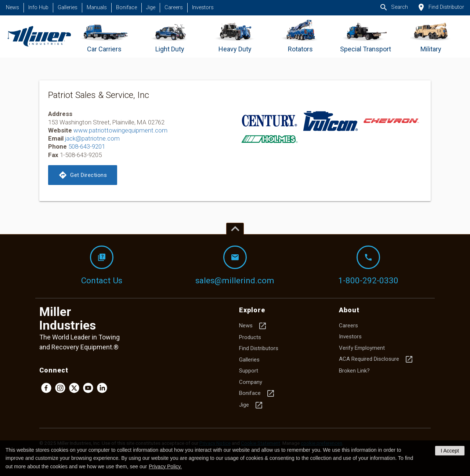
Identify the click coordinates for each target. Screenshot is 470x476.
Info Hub (38, 8)
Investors (203, 8)
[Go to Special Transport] (366, 37)
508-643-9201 (87, 146)
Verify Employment (362, 348)
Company (251, 382)
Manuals (97, 8)
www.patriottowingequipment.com (120, 130)
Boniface (126, 8)
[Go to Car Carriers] (104, 37)
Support (249, 371)
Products (250, 337)
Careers (174, 8)
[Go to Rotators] (300, 37)
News (12, 8)
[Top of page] (235, 229)
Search (394, 7)
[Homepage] (39, 37)
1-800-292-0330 (368, 265)
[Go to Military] (431, 37)
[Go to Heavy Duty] (235, 37)
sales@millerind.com (235, 265)
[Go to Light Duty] (170, 37)
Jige (151, 8)
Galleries (68, 8)
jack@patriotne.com (92, 138)
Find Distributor (440, 7)
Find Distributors (259, 348)
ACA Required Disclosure (376, 359)
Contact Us (102, 265)
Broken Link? (354, 371)
